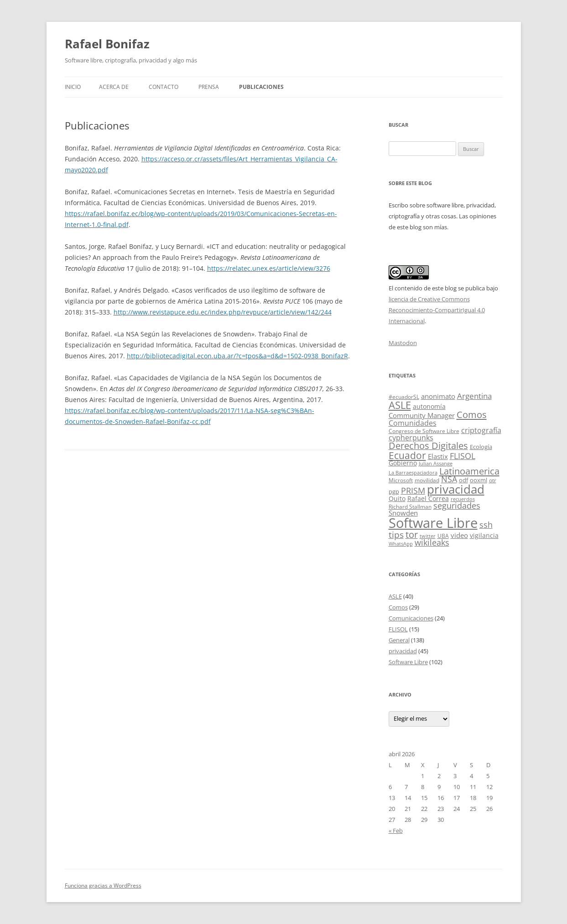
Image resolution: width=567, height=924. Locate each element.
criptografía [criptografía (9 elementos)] (481, 430)
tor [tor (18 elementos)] (412, 534)
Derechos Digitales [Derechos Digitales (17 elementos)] (428, 446)
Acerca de (114, 87)
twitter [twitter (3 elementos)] (428, 536)
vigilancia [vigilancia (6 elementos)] (484, 535)
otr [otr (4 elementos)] (493, 480)
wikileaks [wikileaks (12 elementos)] (432, 542)
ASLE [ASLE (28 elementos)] (400, 405)
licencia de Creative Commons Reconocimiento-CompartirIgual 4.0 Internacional (437, 310)
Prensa (209, 87)
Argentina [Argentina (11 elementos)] (474, 396)
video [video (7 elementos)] (459, 535)
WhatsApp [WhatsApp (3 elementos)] (401, 544)
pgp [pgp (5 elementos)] (394, 491)
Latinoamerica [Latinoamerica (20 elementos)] (469, 471)
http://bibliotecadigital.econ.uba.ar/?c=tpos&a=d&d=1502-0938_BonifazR (237, 356)
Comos (398, 607)
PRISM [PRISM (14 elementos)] (413, 490)
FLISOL (398, 629)
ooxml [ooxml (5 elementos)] (479, 480)
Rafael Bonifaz (107, 44)
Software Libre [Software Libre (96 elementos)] (433, 523)
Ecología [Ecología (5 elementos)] (481, 447)
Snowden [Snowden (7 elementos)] (403, 513)
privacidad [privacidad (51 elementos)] (456, 489)
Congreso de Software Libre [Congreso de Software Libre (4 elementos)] (424, 431)
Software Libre (408, 662)
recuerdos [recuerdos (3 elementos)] (463, 499)
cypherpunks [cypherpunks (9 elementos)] (411, 438)
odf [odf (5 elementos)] (463, 480)
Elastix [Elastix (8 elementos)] (438, 457)
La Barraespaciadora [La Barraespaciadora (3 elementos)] (413, 473)
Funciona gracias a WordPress (103, 885)
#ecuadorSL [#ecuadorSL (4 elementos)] (404, 397)
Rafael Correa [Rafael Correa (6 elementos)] (428, 498)
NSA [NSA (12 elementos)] (449, 479)
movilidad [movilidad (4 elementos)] (427, 480)
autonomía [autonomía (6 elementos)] (429, 406)
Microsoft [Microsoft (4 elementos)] (401, 480)
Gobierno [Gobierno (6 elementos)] (403, 463)
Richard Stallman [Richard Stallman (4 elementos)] (410, 507)
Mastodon (403, 343)
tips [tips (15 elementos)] (396, 534)
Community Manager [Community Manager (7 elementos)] (422, 415)
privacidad (403, 651)
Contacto (164, 87)
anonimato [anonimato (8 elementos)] (438, 396)
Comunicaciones (411, 618)
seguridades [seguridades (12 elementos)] (457, 506)
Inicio (73, 87)
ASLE (395, 596)
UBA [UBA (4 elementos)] (443, 536)
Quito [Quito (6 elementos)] (397, 498)
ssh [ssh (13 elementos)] (486, 525)
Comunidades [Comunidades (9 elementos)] (413, 423)
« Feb (396, 831)
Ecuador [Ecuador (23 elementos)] (407, 455)
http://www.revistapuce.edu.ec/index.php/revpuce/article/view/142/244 (223, 312)
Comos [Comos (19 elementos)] (472, 415)
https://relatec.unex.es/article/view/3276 (269, 268)
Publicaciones (261, 87)
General (399, 640)
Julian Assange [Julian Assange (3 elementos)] (436, 464)
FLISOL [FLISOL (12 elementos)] (463, 456)
